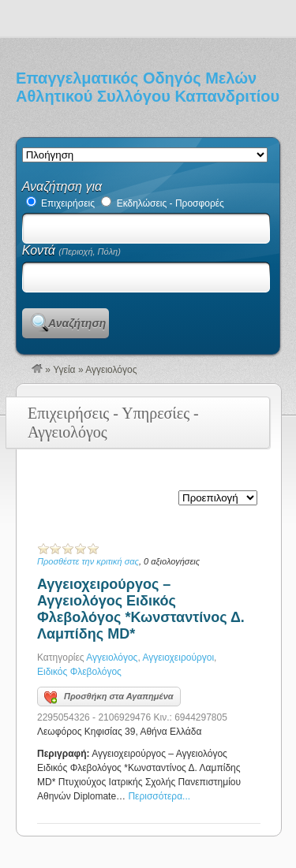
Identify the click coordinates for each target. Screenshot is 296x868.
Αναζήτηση (77, 323)
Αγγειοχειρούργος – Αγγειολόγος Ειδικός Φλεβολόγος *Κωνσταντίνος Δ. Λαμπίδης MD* (141, 609)
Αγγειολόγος (112, 658)
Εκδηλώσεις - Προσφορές (163, 203)
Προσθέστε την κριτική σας (88, 561)
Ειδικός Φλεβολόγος (79, 672)
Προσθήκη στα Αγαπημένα (109, 698)
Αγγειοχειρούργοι (178, 658)
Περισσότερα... (159, 796)
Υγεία (64, 370)
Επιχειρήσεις (60, 203)
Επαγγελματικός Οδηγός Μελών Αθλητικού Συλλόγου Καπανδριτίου (148, 87)
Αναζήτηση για (62, 186)
